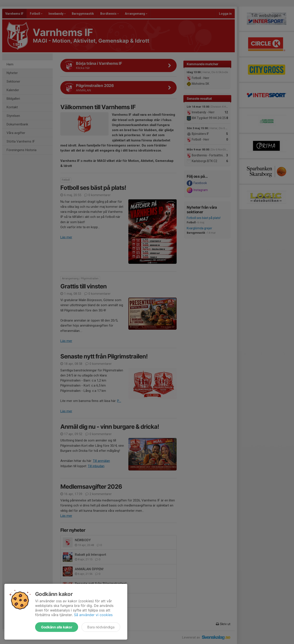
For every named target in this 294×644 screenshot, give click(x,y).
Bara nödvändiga (101, 627)
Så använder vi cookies (93, 615)
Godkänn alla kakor (57, 627)
